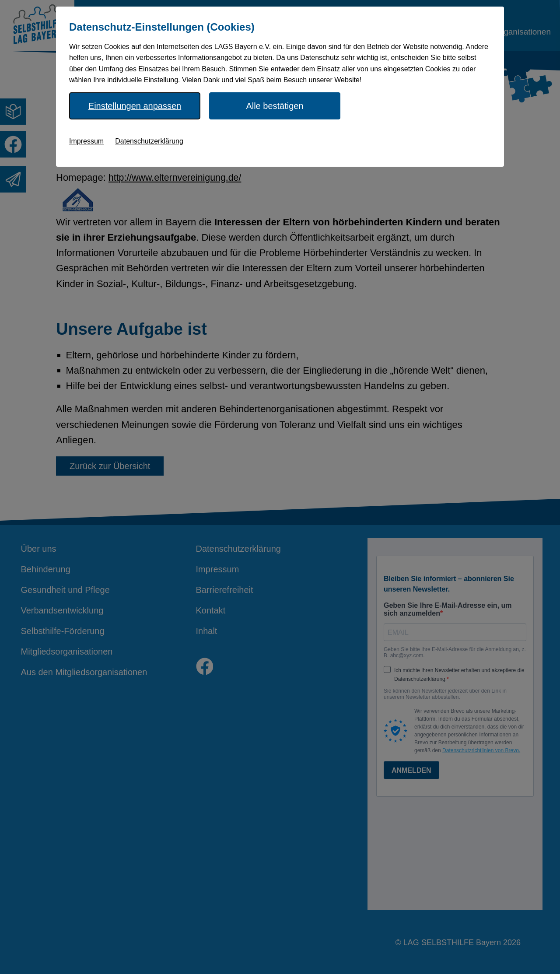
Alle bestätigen (275, 106)
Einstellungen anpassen (135, 106)
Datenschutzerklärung (149, 141)
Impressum (86, 141)
